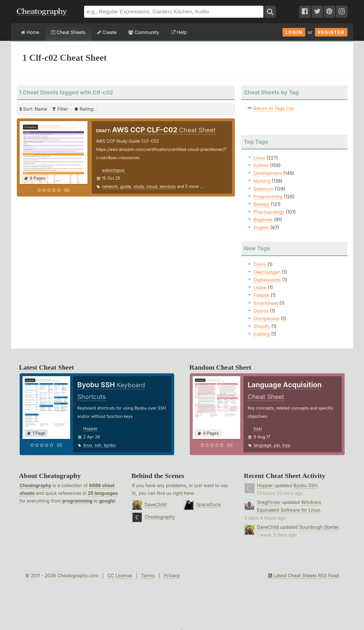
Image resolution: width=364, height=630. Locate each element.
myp (286, 445)
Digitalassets (267, 280)
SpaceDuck (209, 505)
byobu (110, 445)
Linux (259, 158)
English (261, 228)
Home (30, 32)
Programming (268, 197)
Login (294, 32)
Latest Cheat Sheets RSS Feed (303, 576)
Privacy (172, 576)
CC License (120, 576)
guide (126, 186)
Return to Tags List (273, 108)
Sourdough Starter (319, 527)
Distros (261, 311)
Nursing (262, 181)
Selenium (263, 189)
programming (77, 501)
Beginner (263, 220)
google (107, 501)
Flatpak (261, 295)
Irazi (258, 429)
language (263, 445)
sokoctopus (113, 170)
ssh (98, 445)
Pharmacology (269, 212)
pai (277, 445)
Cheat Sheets (68, 32)
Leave (260, 287)
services (167, 186)
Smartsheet (266, 303)
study (139, 186)
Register (331, 32)
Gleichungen (267, 272)
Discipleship (266, 319)
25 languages (103, 493)
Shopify (262, 326)
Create (107, 32)
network (110, 186)
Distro (260, 264)
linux (88, 445)
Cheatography (35, 485)
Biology (261, 204)
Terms (148, 576)
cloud (152, 186)
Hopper (91, 429)
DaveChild (155, 505)
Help (179, 32)
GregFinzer (269, 502)
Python (261, 165)
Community (144, 32)
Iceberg (262, 334)
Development (268, 173)
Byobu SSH (305, 485)
